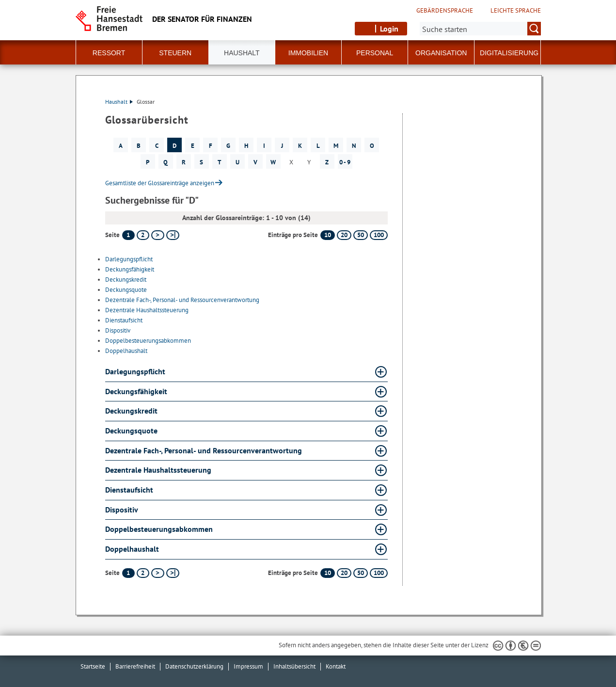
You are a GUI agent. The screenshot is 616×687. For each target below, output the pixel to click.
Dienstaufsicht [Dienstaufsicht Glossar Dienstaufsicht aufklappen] (129, 490)
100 (379, 235)
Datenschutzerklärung (194, 666)
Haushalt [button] (242, 53)
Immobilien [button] (308, 53)
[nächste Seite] (158, 235)
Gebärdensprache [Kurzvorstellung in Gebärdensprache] (445, 11)
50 (361, 235)
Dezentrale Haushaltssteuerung (147, 310)
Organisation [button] (441, 53)
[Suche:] (480, 29)
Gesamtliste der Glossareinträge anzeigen (160, 183)
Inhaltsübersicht (294, 666)
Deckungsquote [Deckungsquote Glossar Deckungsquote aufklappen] (131, 431)
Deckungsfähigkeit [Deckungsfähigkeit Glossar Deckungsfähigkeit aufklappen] (136, 391)
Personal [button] (375, 53)
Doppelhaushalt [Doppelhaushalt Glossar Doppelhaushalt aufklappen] (132, 549)
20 (344, 235)
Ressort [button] (109, 53)
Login (389, 29)
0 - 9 (345, 162)
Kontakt (336, 666)
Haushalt (119, 102)
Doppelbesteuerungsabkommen (148, 341)
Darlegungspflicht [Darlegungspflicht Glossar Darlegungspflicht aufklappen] (135, 371)
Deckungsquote (126, 290)
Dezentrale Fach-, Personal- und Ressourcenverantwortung (182, 300)
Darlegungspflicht (129, 259)
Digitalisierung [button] (509, 53)
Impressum (248, 666)
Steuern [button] (175, 53)
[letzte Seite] (173, 235)
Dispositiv (118, 330)
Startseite (93, 666)
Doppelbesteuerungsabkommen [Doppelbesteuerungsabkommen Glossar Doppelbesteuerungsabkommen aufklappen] (159, 529)
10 (328, 235)
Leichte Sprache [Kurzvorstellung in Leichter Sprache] (516, 11)
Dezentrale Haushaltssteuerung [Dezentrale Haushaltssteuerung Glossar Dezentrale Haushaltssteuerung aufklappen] (158, 470)
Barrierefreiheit (135, 666)
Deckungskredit (126, 280)
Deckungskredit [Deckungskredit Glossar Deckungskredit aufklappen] (131, 411)
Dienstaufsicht (124, 320)
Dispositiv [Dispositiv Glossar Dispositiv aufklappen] (122, 510)
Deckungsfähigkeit (130, 269)
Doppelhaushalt (126, 351)
